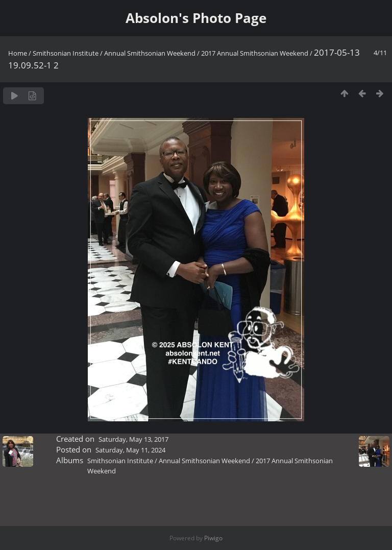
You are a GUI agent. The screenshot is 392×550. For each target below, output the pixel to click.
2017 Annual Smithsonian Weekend (255, 53)
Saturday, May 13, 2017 (133, 439)
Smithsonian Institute (66, 53)
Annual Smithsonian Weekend (151, 53)
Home (18, 53)
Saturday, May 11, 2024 (130, 450)
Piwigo (213, 538)
